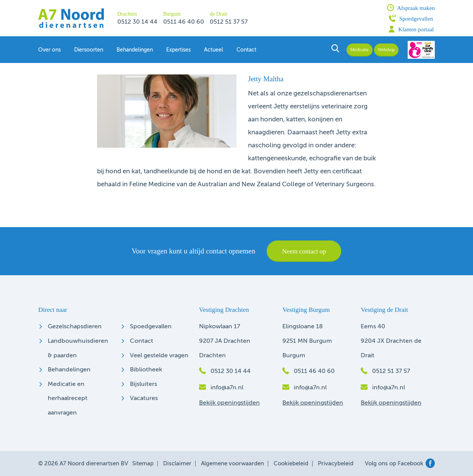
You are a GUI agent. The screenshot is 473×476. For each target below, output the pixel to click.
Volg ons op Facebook (400, 464)
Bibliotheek (146, 370)
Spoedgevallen (411, 18)
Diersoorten (89, 50)
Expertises (178, 50)
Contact (246, 50)
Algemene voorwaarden (232, 464)
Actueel (214, 50)
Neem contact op (304, 251)
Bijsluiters (143, 384)
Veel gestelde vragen (159, 356)
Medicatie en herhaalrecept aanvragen (68, 399)
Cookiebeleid (291, 464)
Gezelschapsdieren (75, 327)
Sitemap (143, 464)
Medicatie (360, 50)
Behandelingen (135, 50)
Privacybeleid (336, 464)
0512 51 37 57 (229, 22)
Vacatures (144, 399)
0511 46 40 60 (184, 22)
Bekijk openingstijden (229, 403)
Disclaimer (177, 464)
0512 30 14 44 (137, 22)
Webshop (386, 50)
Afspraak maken (411, 8)
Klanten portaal (411, 29)
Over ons (49, 50)
